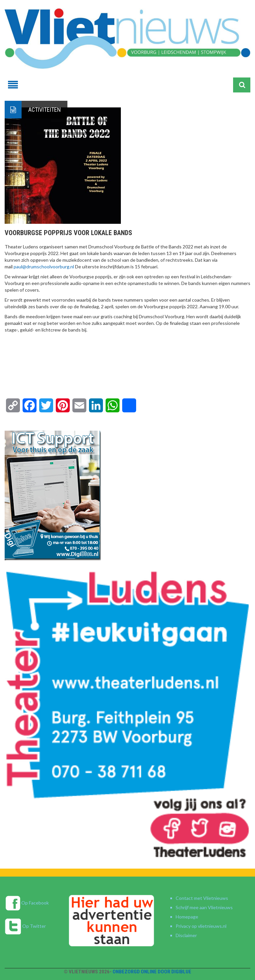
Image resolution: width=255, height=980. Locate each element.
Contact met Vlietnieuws (202, 898)
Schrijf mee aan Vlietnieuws (204, 907)
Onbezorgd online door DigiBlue (152, 972)
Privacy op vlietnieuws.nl (201, 926)
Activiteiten (44, 110)
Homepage (187, 917)
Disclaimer (186, 935)
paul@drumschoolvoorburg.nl (44, 267)
